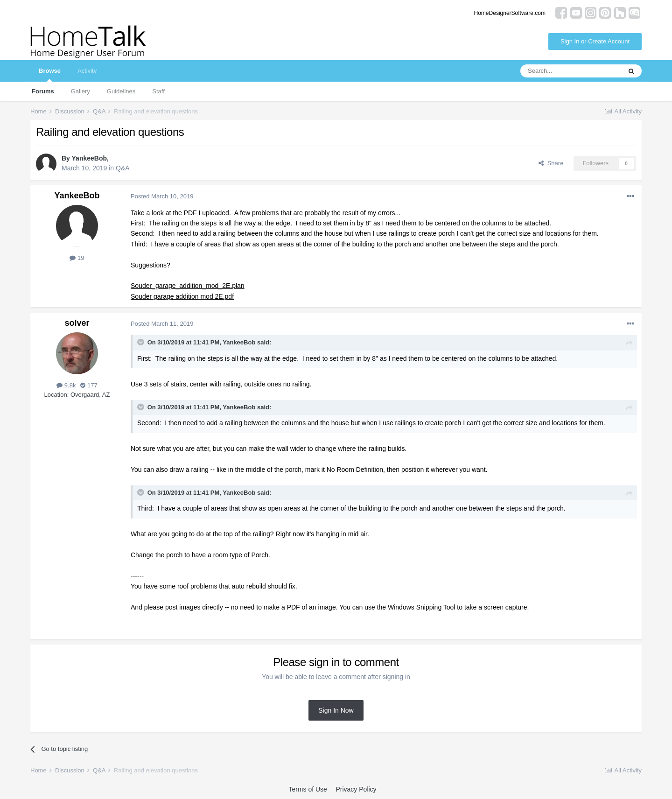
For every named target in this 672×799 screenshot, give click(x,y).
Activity (87, 71)
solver (77, 323)
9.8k (66, 385)
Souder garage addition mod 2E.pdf (182, 296)
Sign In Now (336, 710)
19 (77, 258)
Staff (158, 91)
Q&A (123, 168)
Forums (43, 91)
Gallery (80, 91)
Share (551, 163)
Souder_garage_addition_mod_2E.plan (188, 286)
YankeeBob (89, 158)
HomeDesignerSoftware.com (510, 13)
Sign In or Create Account (595, 41)
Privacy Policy (356, 789)
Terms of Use (308, 789)
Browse (50, 74)
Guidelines (121, 91)
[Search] (571, 71)
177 (89, 385)
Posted (162, 196)
